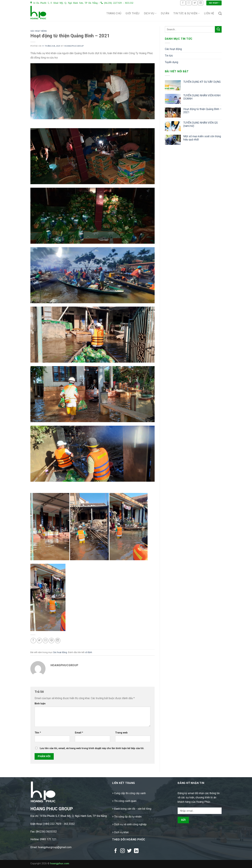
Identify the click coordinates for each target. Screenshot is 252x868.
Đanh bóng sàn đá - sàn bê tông (133, 809)
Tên (38, 733)
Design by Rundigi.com (82, 864)
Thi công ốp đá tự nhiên (128, 817)
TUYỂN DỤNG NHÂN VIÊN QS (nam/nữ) (201, 124)
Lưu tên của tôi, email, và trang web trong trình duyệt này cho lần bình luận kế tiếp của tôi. (92, 748)
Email (79, 733)
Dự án (165, 13)
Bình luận (40, 704)
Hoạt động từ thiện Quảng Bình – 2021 (202, 111)
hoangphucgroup (74, 46)
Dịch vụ (150, 13)
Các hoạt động (39, 31)
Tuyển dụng (171, 62)
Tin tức (169, 56)
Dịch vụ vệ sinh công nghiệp (130, 824)
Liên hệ (209, 13)
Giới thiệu (132, 13)
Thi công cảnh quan (125, 801)
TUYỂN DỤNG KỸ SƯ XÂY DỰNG (202, 82)
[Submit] (218, 29)
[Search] (220, 13)
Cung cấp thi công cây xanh (130, 793)
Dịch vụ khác (122, 832)
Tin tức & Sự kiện (187, 13)
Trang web (121, 733)
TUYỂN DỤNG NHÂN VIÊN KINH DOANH (202, 97)
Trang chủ (114, 13)
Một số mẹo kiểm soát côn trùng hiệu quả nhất (202, 138)
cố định (88, 652)
